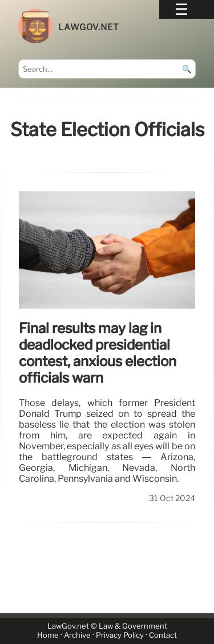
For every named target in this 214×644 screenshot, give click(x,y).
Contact (163, 636)
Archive (77, 636)
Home (48, 636)
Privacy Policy (120, 636)
